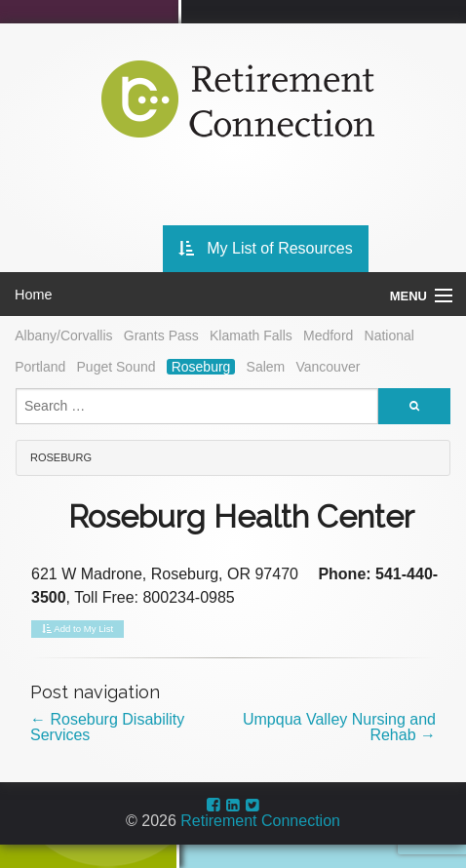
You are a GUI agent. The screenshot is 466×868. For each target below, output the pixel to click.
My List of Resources (266, 248)
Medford (328, 335)
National (389, 335)
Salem (266, 367)
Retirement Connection (260, 821)
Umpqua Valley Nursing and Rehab (339, 727)
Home (33, 295)
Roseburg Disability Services (107, 727)
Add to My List (78, 629)
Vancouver (328, 367)
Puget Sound (116, 367)
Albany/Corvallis (63, 335)
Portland (40, 367)
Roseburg (201, 367)
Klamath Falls (251, 335)
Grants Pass (161, 335)
